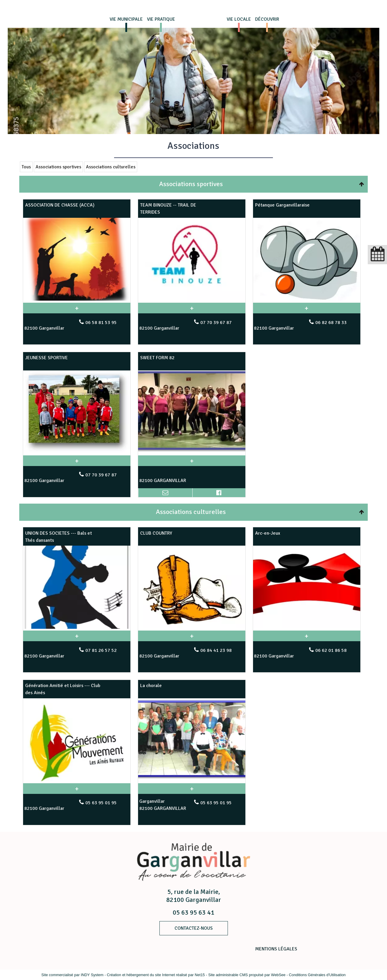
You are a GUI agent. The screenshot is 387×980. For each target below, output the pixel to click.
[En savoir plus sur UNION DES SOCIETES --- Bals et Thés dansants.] (77, 636)
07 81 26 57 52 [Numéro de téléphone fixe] (101, 650)
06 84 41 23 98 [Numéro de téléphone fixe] (216, 650)
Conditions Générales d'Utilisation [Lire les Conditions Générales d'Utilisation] (317, 975)
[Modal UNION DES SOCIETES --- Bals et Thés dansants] (77, 627)
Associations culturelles (111, 167)
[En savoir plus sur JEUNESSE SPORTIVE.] (77, 461)
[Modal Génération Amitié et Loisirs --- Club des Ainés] (77, 780)
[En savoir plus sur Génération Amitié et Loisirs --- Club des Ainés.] (77, 789)
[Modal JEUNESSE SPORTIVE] (77, 452)
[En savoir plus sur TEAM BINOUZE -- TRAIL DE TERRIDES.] (192, 308)
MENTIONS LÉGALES (276, 949)
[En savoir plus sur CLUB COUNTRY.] (192, 636)
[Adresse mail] (165, 493)
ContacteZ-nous (194, 928)
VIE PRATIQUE (161, 19)
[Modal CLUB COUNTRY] (192, 627)
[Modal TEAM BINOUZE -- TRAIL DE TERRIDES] (192, 299)
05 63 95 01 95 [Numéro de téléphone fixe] (101, 803)
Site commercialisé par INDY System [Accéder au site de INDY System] (73, 975)
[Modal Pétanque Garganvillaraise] (307, 299)
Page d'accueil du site (200, 19)
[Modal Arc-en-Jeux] (307, 627)
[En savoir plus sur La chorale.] (192, 789)
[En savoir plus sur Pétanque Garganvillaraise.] (307, 308)
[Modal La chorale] (192, 779)
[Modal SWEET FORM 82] (192, 452)
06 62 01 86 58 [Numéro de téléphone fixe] (331, 650)
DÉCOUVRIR (267, 19)
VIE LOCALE (239, 19)
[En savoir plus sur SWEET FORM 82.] (192, 461)
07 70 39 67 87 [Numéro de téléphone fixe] (216, 323)
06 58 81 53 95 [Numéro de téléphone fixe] (101, 323)
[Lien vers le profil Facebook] (219, 493)
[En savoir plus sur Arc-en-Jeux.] (307, 636)
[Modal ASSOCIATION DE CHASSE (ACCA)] (77, 299)
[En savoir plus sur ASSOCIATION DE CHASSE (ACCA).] (77, 308)
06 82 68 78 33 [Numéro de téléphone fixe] (331, 323)
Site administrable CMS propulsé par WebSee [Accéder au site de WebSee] (247, 975)
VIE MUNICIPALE (126, 19)
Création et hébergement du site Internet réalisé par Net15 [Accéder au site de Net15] (156, 975)
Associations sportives (58, 167)
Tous (26, 167)
